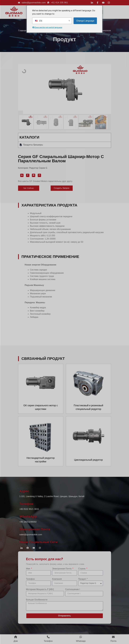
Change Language (85, 21)
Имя (28, 569)
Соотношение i (73, 589)
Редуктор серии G (38, 168)
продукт (64, 39)
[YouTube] (34, 175)
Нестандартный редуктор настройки (41, 460)
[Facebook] (28, 175)
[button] (29, 188)
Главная (22, 31)
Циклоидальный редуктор (88, 460)
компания (57, 579)
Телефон (30, 579)
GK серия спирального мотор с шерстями (41, 407)
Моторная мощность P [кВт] (40, 589)
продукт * (83, 579)
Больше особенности (37, 600)
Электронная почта (62, 569)
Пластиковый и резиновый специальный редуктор (88, 407)
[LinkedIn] (22, 175)
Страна (82, 569)
